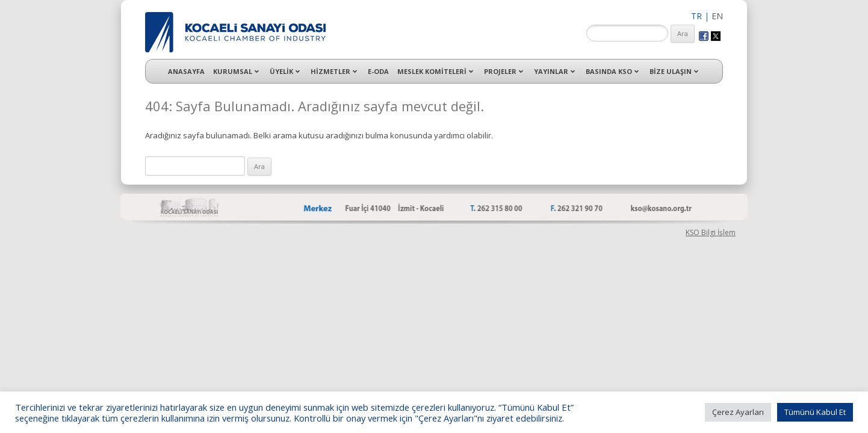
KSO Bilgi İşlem (711, 232)
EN (717, 16)
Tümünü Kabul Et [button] (815, 412)
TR (696, 16)
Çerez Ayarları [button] (738, 412)
